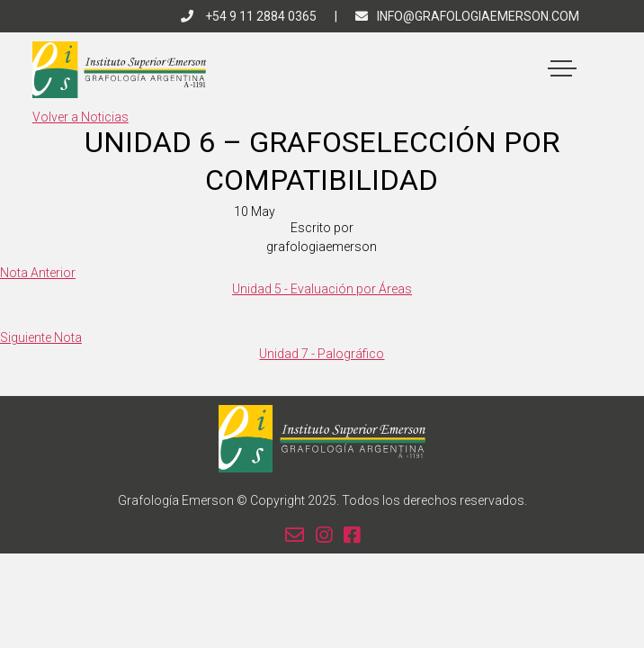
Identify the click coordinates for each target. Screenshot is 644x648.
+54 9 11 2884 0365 (249, 16)
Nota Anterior (38, 273)
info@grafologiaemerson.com (467, 16)
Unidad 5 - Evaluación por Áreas (322, 289)
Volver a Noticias (80, 117)
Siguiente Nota (41, 337)
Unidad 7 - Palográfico (322, 354)
